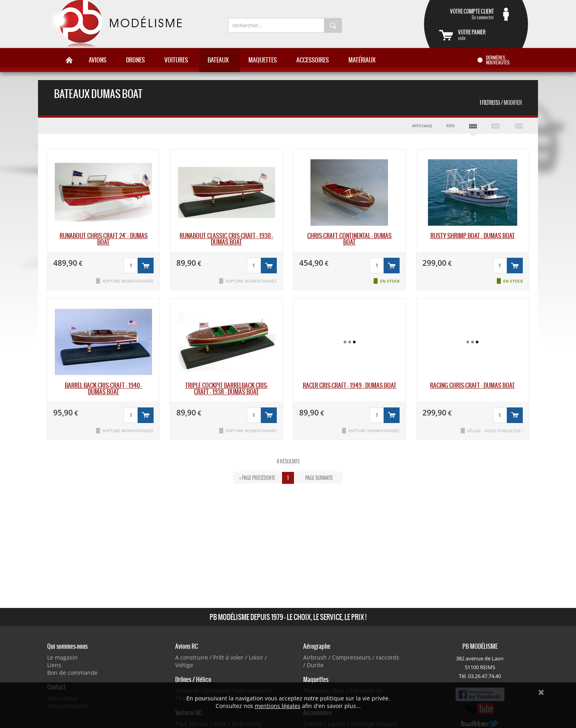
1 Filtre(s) (501, 103)
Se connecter (466, 14)
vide (486, 35)
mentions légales (278, 706)
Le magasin (62, 657)
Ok (541, 692)
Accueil (69, 60)
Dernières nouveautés (498, 60)
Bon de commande (72, 673)
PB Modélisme (115, 24)
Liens (54, 665)
